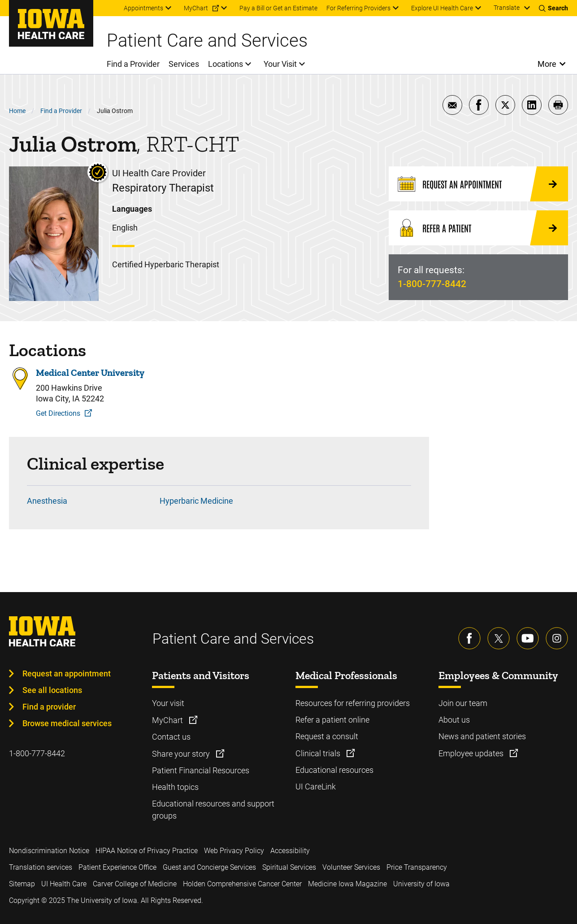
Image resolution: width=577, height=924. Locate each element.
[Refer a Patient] (478, 228)
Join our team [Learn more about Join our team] (463, 703)
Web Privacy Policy (234, 851)
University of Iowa (421, 884)
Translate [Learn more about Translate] (507, 8)
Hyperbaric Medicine (196, 501)
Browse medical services (67, 723)
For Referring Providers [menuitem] (358, 8)
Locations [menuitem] (226, 64)
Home (17, 111)
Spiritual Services (289, 867)
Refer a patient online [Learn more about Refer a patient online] (332, 720)
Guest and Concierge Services (209, 867)
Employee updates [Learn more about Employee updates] (472, 753)
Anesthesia (47, 501)
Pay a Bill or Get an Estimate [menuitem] (278, 8)
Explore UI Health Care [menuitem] (442, 8)
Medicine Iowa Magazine (347, 884)
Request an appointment (67, 673)
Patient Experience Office (117, 867)
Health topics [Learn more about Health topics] (175, 787)
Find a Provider (61, 111)
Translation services (41, 867)
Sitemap (22, 884)
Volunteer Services (351, 867)
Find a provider (49, 707)
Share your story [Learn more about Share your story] (182, 754)
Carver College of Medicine (135, 884)
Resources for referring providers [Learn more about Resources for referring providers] (353, 703)
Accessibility (290, 851)
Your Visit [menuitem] (280, 64)
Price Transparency (417, 867)
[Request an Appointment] (478, 184)
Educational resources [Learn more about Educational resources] (334, 770)
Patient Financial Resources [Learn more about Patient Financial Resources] (201, 770)
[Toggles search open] (553, 8)
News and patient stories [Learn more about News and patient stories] (482, 736)
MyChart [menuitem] (196, 8)
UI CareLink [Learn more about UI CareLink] (316, 787)
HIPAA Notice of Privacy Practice (147, 851)
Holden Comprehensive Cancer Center (242, 884)
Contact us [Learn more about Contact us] (171, 737)
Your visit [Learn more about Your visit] (168, 703)
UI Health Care (64, 884)
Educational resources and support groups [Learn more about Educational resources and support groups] (213, 810)
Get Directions (58, 413)
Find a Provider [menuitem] (133, 64)
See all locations (52, 690)
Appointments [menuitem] (143, 8)
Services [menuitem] (184, 64)
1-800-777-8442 (432, 284)
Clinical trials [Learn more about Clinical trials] (319, 753)
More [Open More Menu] (547, 64)
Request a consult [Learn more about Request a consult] (327, 736)
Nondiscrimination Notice (49, 851)
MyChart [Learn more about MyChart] (168, 720)
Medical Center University (90, 373)
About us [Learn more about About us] (454, 720)
